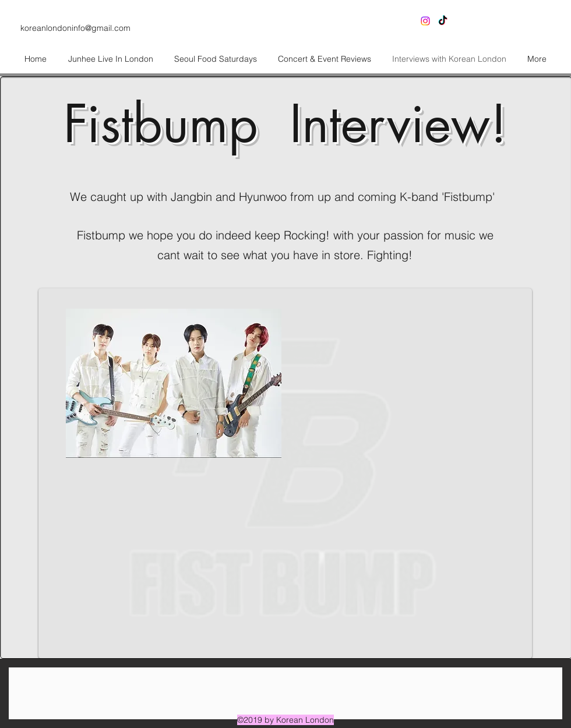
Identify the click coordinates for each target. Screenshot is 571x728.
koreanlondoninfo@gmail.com (75, 28)
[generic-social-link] (443, 21)
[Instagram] (425, 21)
